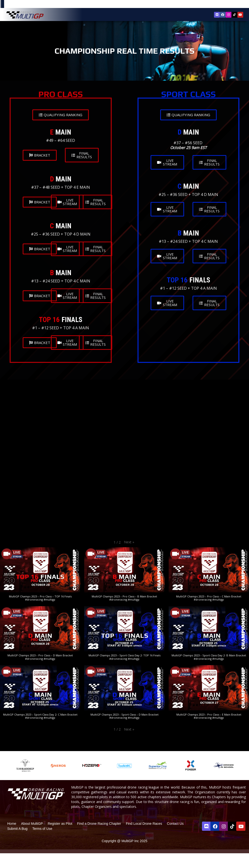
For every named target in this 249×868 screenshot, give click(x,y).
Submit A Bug (17, 829)
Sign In (232, 5)
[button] (129, 542)
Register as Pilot (60, 824)
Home (12, 824)
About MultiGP (32, 824)
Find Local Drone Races (144, 824)
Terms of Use (42, 829)
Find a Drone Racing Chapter (99, 824)
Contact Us (175, 824)
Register (218, 4)
